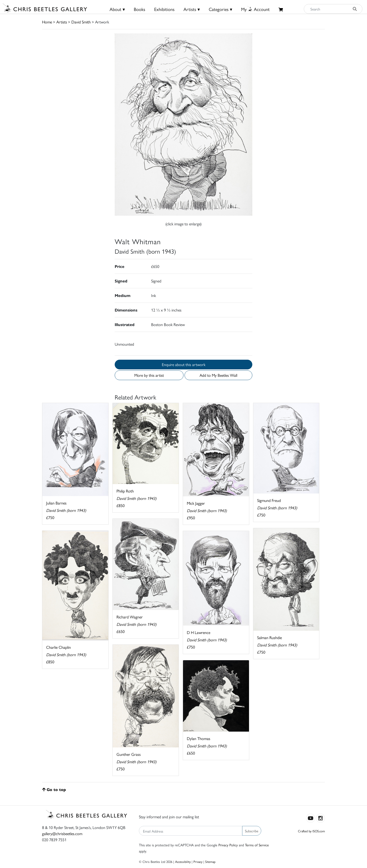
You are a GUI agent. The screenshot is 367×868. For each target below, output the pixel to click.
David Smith (81, 22)
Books (140, 9)
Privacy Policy (228, 845)
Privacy (198, 861)
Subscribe (252, 831)
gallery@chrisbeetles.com (62, 833)
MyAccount (255, 9)
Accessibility (183, 861)
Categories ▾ (220, 9)
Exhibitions (164, 9)
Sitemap (210, 861)
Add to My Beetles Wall (218, 375)
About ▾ (117, 9)
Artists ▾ (192, 9)
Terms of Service (257, 845)
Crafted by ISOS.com (311, 831)
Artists (62, 22)
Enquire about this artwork (184, 364)
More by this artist (149, 375)
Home (47, 22)
